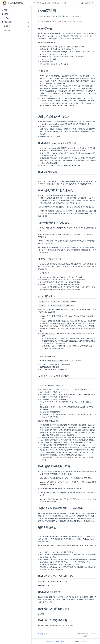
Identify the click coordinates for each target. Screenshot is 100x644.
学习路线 (37, 3)
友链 (64, 3)
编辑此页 (43, 634)
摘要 (4, 10)
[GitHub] (78, 3)
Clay (42, 16)
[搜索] (91, 3)
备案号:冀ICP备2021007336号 (55, 641)
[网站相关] (56, 3)
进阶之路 (46, 3)
